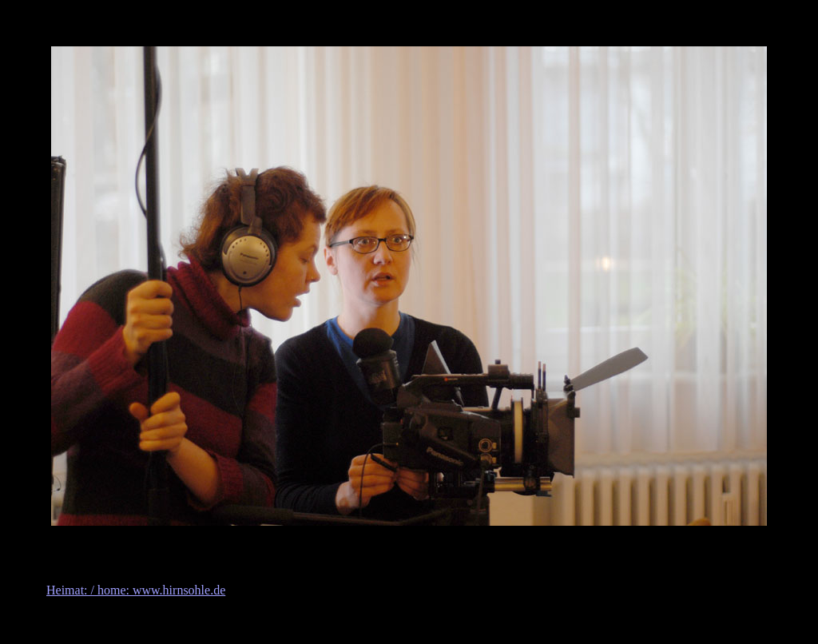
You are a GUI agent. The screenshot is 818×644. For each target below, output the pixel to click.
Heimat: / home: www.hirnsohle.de (136, 590)
